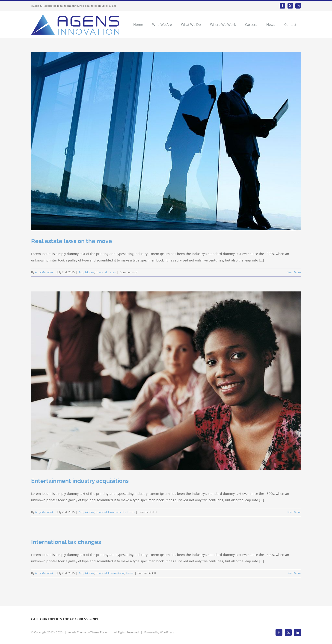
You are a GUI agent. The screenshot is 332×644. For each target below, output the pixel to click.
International (116, 573)
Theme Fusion (99, 632)
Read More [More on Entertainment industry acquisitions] (294, 512)
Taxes (112, 272)
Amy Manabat (44, 272)
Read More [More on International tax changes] (294, 573)
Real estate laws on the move (72, 241)
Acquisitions (86, 272)
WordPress (167, 632)
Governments (117, 512)
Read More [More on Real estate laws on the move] (294, 272)
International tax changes (66, 542)
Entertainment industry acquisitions (80, 481)
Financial (101, 272)
